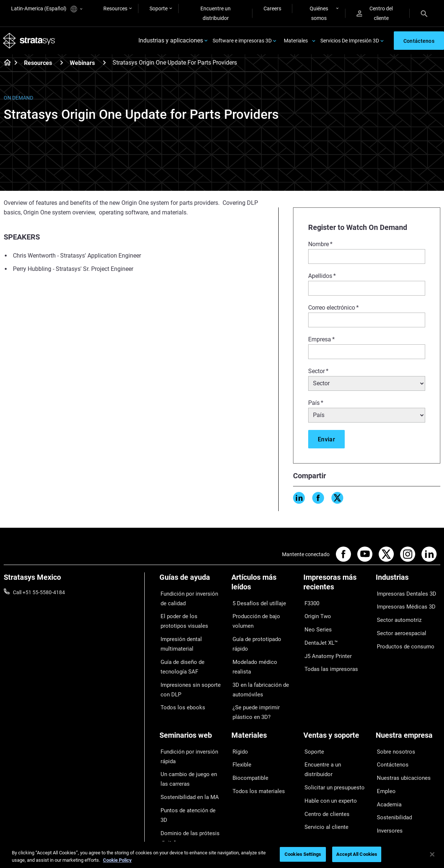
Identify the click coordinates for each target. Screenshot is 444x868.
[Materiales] (264, 716)
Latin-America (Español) (47, 9)
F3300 (311, 604)
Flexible (240, 739)
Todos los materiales (255, 761)
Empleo (384, 761)
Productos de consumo (402, 637)
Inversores (388, 793)
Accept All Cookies (357, 854)
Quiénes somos (319, 13)
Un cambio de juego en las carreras (189, 754)
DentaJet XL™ (319, 636)
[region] (222, 855)
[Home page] (5, 65)
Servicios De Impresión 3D (350, 41)
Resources (115, 8)
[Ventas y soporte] (336, 716)
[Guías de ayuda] (192, 582)
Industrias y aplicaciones (171, 42)
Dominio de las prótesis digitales (186, 796)
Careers (272, 8)
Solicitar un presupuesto (331, 750)
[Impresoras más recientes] (336, 587)
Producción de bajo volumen (264, 614)
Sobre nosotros (393, 728)
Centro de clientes (324, 772)
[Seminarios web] (192, 716)
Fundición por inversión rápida (186, 733)
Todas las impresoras (328, 658)
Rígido (239, 728)
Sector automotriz (396, 616)
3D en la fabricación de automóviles (257, 652)
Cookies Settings (303, 854)
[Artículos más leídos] (264, 587)
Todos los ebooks (179, 696)
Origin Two (316, 614)
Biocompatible (248, 750)
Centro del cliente (375, 13)
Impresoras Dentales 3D (403, 594)
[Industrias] (408, 582)
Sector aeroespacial (398, 627)
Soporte (159, 8)
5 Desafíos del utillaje (255, 604)
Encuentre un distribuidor (216, 13)
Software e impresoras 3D (242, 41)
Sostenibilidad (392, 782)
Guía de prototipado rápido (262, 626)
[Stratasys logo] (30, 42)
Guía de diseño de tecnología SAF (180, 660)
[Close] (432, 854)
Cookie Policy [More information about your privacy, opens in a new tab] (117, 860)
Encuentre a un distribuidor (334, 739)
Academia (387, 772)
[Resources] (62, 64)
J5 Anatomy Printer (326, 647)
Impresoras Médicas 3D (403, 605)
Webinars (82, 65)
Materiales (296, 41)
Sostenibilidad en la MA (186, 769)
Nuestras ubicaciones (400, 750)
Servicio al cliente (323, 782)
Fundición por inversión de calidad (189, 599)
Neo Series (315, 626)
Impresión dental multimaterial (179, 640)
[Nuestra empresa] (408, 716)
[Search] (424, 13)
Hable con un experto (328, 761)
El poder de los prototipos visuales (188, 619)
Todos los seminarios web (189, 811)
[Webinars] (104, 64)
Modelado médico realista (261, 636)
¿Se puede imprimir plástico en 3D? (263, 672)
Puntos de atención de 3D (189, 780)
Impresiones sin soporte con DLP (192, 681)
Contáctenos (390, 739)
